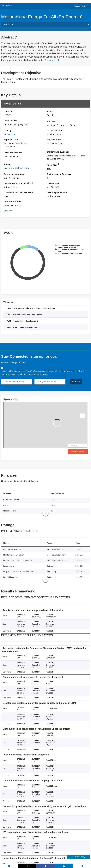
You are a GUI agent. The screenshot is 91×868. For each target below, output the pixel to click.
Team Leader (10, 120)
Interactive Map (78, 451)
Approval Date (11, 140)
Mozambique (9, 134)
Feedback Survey (78, 857)
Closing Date (53, 183)
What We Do (7, 5)
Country (7, 130)
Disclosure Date (55, 130)
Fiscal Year (53, 164)
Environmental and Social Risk (19, 183)
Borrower (52, 121)
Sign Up (76, 382)
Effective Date (54, 140)
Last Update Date (12, 202)
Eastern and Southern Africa (16, 168)
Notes (7, 211)
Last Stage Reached (57, 192)
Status (50, 111)
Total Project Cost (14, 152)
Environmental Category (59, 174)
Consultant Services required (18, 192)
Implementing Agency (58, 152)
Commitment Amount (15, 174)
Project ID (8, 111)
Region (7, 164)
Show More (52, 60)
